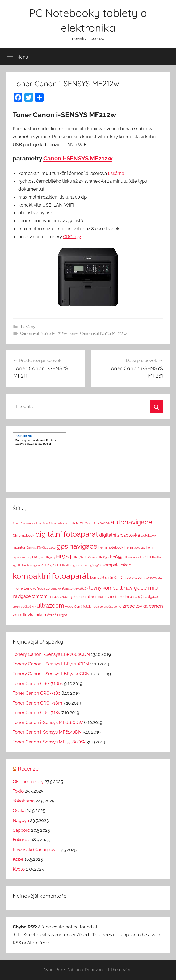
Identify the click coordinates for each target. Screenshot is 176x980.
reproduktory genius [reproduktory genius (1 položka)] (105, 597)
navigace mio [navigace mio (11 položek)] (141, 588)
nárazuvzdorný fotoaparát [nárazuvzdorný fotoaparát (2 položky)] (69, 597)
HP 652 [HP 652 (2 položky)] (103, 557)
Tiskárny (28, 327)
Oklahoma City (28, 781)
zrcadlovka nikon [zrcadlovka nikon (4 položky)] (29, 615)
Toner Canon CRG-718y (37, 713)
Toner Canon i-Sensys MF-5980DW (49, 742)
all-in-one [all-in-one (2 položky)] (102, 523)
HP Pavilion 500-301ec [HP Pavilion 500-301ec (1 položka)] (72, 565)
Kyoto (19, 869)
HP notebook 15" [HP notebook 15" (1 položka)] (135, 557)
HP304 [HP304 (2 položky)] (50, 557)
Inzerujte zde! (24, 436)
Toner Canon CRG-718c (37, 693)
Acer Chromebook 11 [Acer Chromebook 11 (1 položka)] (27, 523)
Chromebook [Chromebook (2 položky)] (24, 535)
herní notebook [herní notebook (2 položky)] (111, 547)
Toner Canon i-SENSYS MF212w (98, 333)
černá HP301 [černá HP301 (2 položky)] (57, 615)
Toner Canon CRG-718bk (38, 683)
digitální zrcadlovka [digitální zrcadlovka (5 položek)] (120, 535)
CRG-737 (72, 237)
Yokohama (24, 801)
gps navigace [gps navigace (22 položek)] (77, 546)
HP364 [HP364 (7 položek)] (64, 557)
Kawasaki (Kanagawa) (35, 850)
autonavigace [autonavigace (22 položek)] (131, 522)
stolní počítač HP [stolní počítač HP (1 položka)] (24, 607)
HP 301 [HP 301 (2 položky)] (38, 557)
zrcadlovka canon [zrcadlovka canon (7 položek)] (143, 606)
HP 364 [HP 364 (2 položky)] (78, 557)
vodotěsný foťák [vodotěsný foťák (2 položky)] (78, 606)
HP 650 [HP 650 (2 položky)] (91, 557)
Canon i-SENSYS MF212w (78, 158)
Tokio (18, 791)
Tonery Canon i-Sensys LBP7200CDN (51, 674)
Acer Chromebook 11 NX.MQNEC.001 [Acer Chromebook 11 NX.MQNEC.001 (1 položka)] (67, 523)
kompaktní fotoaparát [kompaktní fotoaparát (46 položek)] (51, 576)
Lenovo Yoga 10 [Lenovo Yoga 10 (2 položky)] (37, 588)
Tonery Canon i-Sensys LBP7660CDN (51, 654)
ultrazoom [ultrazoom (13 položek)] (50, 606)
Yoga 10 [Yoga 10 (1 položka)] (97, 607)
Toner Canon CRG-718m (37, 703)
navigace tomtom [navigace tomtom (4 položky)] (30, 596)
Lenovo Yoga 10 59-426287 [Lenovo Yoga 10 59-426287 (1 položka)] (69, 588)
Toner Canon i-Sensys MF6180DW (48, 722)
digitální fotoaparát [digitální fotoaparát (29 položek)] (67, 534)
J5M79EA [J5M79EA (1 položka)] (95, 565)
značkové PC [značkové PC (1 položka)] (113, 607)
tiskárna (116, 173)
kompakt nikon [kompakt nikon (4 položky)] (117, 565)
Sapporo (21, 830)
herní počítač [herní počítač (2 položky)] (135, 547)
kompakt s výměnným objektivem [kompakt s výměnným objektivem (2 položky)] (117, 577)
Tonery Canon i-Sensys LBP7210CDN (51, 664)
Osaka (19, 810)
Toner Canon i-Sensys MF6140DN (47, 732)
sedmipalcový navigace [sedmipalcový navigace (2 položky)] (139, 597)
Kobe (18, 859)
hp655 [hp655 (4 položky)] (116, 557)
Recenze (28, 769)
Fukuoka (22, 840)
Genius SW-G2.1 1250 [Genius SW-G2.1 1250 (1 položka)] (41, 547)
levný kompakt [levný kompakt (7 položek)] (106, 588)
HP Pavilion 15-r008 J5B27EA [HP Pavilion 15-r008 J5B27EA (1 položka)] (36, 565)
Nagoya (21, 820)
